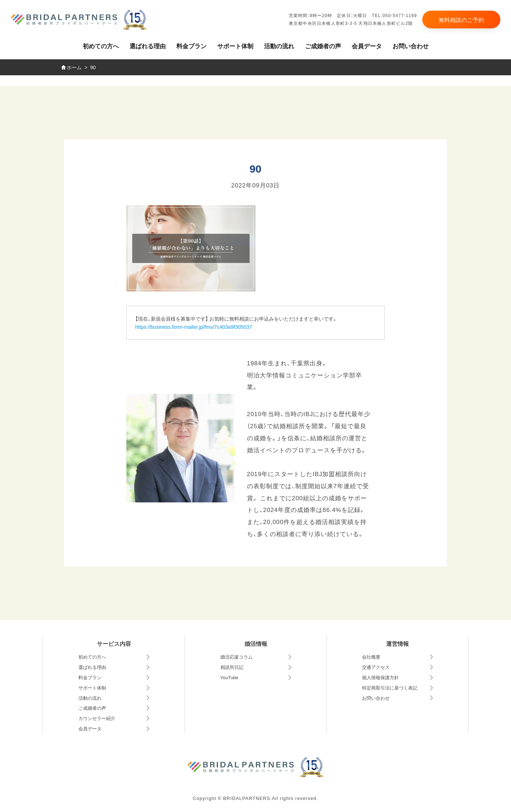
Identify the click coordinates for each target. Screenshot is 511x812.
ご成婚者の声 (323, 46)
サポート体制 (235, 46)
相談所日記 (232, 667)
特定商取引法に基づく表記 (390, 688)
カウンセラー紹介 (97, 718)
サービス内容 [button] (114, 643)
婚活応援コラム (237, 657)
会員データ (367, 46)
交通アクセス (376, 667)
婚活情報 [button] (256, 643)
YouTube (229, 677)
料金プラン (191, 46)
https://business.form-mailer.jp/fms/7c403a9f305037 (194, 327)
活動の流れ (279, 46)
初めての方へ (101, 46)
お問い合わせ (411, 46)
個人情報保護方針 (380, 677)
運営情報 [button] (397, 643)
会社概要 (371, 657)
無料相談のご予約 (461, 20)
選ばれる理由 (148, 46)
